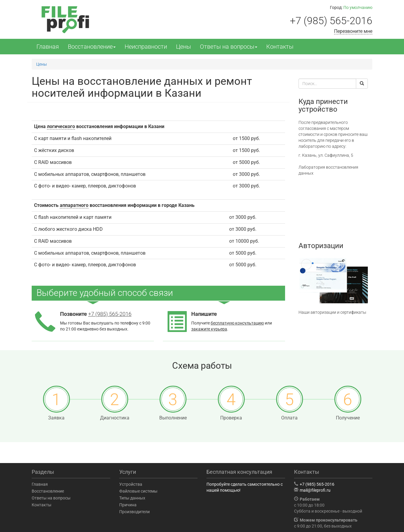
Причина (128, 505)
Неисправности (146, 47)
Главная (48, 47)
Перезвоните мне (353, 31)
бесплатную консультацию (237, 323)
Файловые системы (138, 491)
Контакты (280, 47)
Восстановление (92, 47)
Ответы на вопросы (229, 47)
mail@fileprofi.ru (315, 490)
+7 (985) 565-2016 (331, 21)
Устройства (131, 484)
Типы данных (132, 498)
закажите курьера (209, 329)
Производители (134, 512)
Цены (183, 47)
